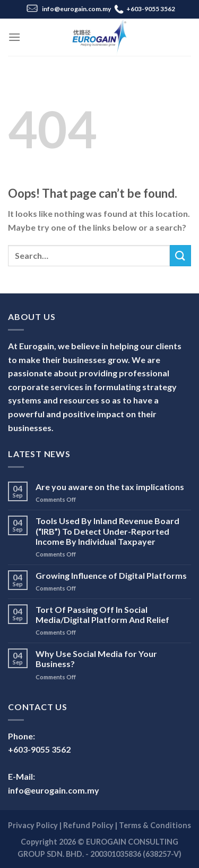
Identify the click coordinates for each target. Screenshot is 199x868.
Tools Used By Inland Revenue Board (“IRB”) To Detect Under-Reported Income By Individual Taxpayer (107, 531)
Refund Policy (88, 825)
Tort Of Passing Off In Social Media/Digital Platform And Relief (102, 614)
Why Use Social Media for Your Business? (96, 659)
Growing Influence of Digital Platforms (111, 575)
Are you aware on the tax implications (110, 487)
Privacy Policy (33, 825)
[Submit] (180, 255)
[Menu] (14, 37)
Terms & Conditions (155, 825)
